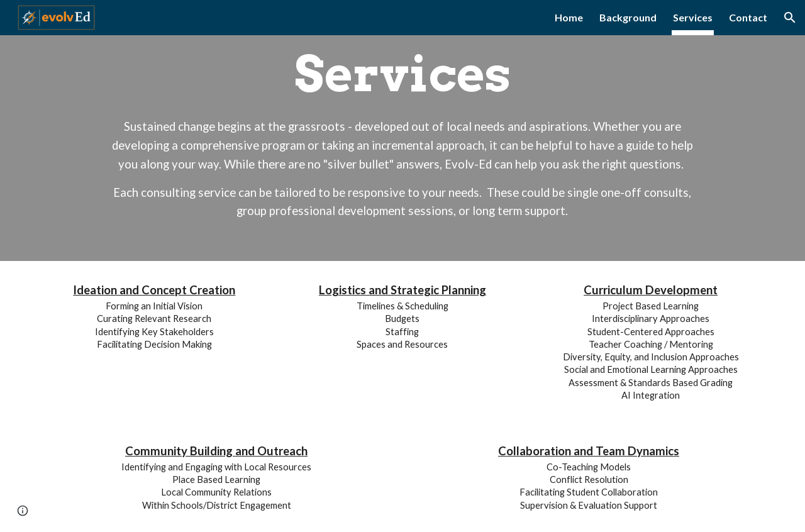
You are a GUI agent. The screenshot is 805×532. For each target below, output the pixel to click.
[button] (790, 18)
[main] (402, 130)
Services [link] (693, 17)
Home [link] (569, 17)
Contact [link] (748, 17)
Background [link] (628, 17)
